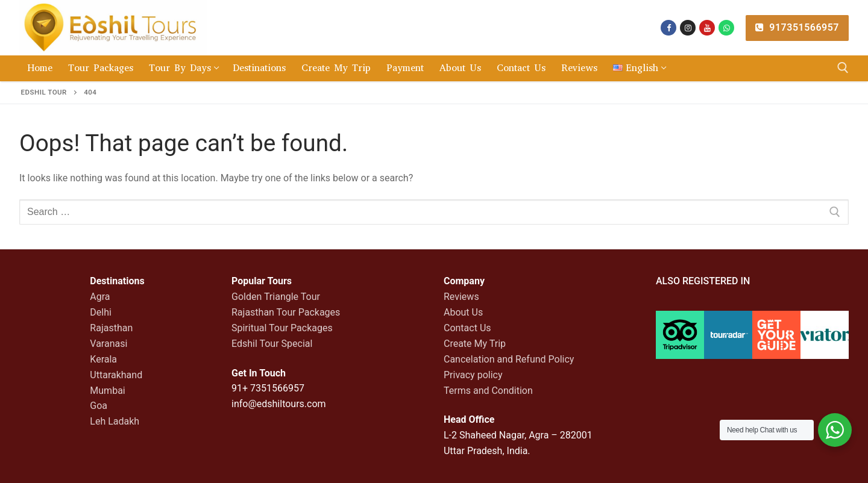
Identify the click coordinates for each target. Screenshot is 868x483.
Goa (99, 406)
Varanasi (108, 344)
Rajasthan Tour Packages (286, 312)
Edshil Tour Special (272, 344)
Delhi (101, 312)
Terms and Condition (488, 391)
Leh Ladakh (115, 421)
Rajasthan (111, 328)
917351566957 (797, 27)
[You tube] (707, 28)
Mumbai (107, 391)
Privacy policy (473, 375)
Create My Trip (475, 344)
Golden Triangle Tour (276, 297)
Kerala (103, 359)
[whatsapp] (726, 28)
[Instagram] (688, 28)
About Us (463, 312)
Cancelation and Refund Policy (509, 359)
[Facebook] (668, 28)
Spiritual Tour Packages (282, 328)
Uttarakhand (116, 375)
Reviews (461, 297)
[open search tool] (843, 68)
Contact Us (467, 328)
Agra (100, 297)
